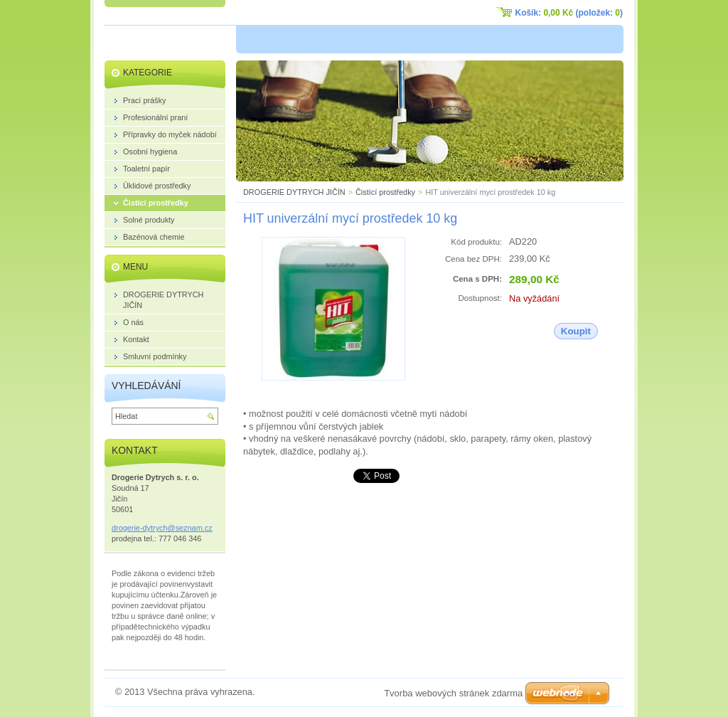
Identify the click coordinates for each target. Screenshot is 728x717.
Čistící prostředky (385, 192)
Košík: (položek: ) (569, 13)
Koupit (576, 331)
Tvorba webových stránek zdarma (453, 693)
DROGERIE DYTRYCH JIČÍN (294, 192)
